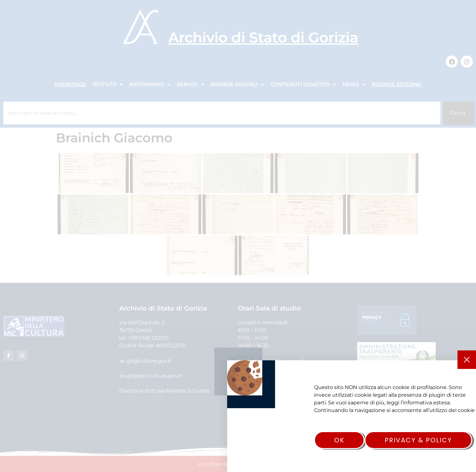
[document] (238, 236)
